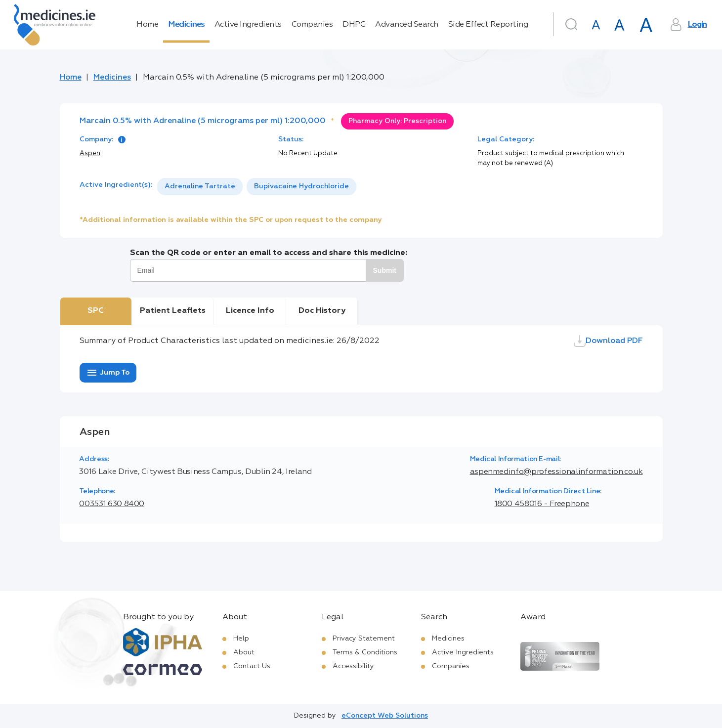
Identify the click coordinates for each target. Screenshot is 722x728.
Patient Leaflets (173, 311)
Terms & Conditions (365, 652)
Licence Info (250, 311)
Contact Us (252, 666)
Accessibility (353, 666)
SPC (96, 311)
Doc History (322, 311)
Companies (312, 25)
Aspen (90, 153)
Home (147, 25)
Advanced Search (407, 25)
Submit (385, 270)
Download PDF (608, 341)
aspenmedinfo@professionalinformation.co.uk (556, 472)
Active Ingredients (248, 25)
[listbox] (257, 187)
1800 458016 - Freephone (542, 504)
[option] (200, 187)
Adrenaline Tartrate (200, 186)
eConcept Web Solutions (385, 716)
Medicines (186, 25)
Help (241, 639)
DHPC (354, 25)
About (244, 652)
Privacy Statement (364, 639)
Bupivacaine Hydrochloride (301, 186)
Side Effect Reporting (488, 25)
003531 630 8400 (112, 504)
